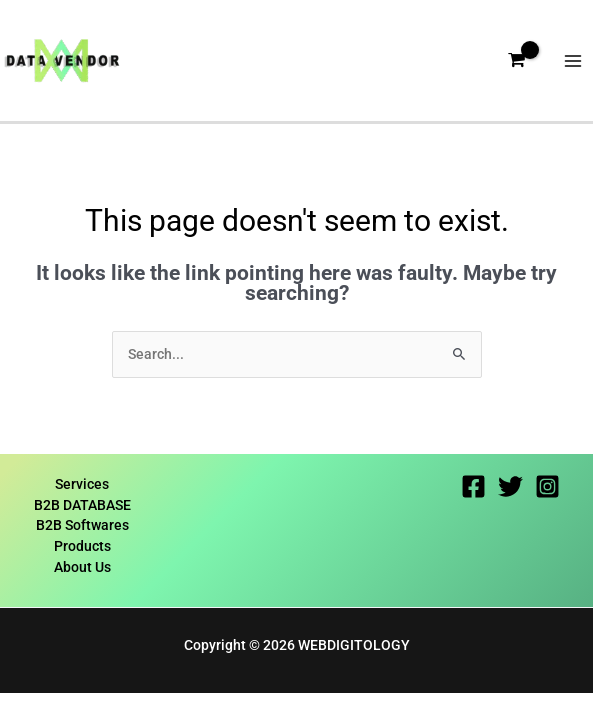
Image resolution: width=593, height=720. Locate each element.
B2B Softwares (82, 525)
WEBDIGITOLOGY (354, 645)
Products (82, 546)
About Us (82, 567)
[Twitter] (510, 486)
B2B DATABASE (82, 505)
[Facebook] (473, 486)
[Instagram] (547, 486)
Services (82, 484)
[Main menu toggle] (573, 60)
